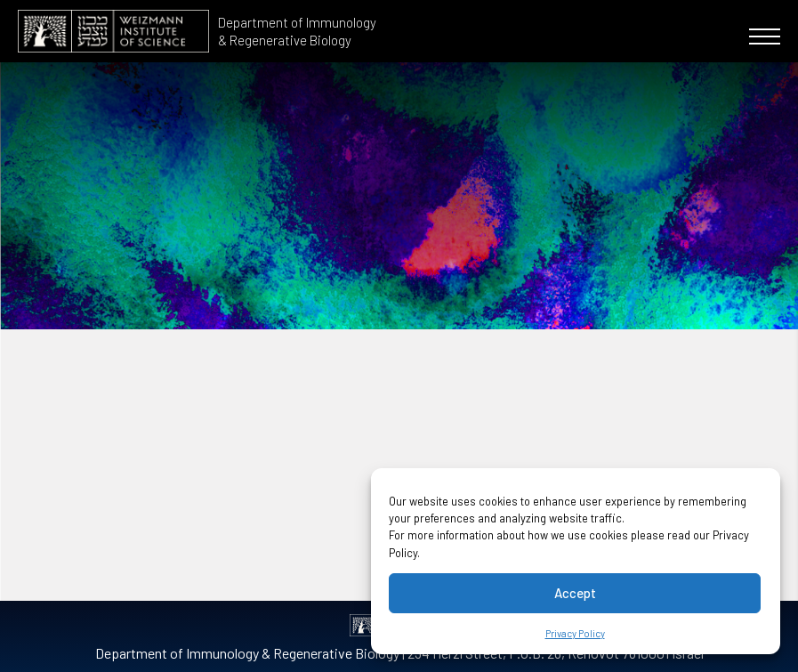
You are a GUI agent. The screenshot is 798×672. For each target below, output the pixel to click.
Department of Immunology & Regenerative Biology (297, 31)
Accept (575, 593)
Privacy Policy (575, 633)
